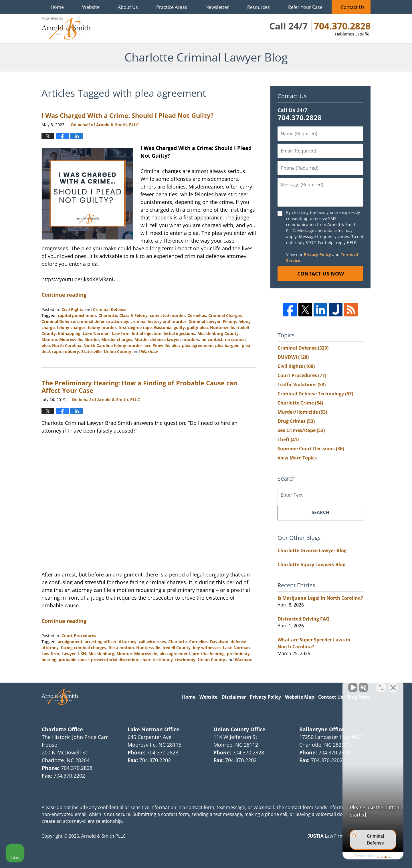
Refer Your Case (305, 7)
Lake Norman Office (153, 729)
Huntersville (222, 327)
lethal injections (179, 333)
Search (320, 512)
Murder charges (117, 339)
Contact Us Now (321, 274)
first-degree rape (135, 327)
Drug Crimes (296, 421)
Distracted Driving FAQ (304, 619)
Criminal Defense (110, 309)
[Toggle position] (381, 685)
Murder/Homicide (302, 412)
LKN (82, 654)
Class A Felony (133, 315)
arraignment (70, 642)
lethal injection (147, 333)
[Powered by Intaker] (363, 856)
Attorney (128, 642)
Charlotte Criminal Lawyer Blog (66, 29)
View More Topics (297, 458)
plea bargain (227, 345)
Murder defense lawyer (157, 339)
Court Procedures (79, 636)
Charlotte (108, 315)
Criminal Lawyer (205, 321)
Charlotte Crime (300, 403)
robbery (71, 351)
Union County (118, 351)
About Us (128, 7)
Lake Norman (96, 333)
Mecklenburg (101, 654)
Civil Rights (72, 309)
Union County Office (239, 729)
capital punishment (77, 315)
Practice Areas (172, 7)
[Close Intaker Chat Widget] (393, 685)
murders (191, 339)
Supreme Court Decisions (311, 449)
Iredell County (177, 648)
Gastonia (163, 327)
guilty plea (197, 327)
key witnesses (207, 648)
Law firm (121, 333)
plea (176, 345)
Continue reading (64, 295)
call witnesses (152, 642)
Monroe (49, 339)
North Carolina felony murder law (117, 345)
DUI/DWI (293, 357)
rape (57, 351)
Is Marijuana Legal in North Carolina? (320, 598)
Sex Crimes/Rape (301, 430)
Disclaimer (234, 697)
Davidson (219, 642)
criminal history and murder (158, 321)
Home (57, 7)
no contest (212, 339)
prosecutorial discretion (115, 660)
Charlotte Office (62, 729)
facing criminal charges (84, 648)
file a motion (121, 648)
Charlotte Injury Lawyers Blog (311, 564)
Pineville (161, 345)
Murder (92, 339)
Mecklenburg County (218, 333)
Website (91, 7)
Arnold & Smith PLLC (103, 836)
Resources (259, 7)
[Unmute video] (311, 685)
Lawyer (69, 654)
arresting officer (101, 642)
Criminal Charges (225, 315)
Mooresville (71, 339)
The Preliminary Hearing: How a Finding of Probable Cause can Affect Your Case (139, 387)
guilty (179, 327)
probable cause (74, 660)
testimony (185, 660)
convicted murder (168, 315)
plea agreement (197, 345)
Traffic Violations (302, 385)
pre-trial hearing (209, 654)
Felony (229, 321)
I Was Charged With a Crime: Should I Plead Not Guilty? (128, 115)
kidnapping (69, 333)
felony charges (71, 327)
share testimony (157, 660)
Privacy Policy (317, 254)
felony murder (102, 327)
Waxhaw (149, 351)
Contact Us (353, 7)
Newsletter (217, 7)
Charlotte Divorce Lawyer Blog (312, 550)
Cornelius (197, 315)
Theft (288, 439)
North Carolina (67, 345)
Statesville (91, 351)
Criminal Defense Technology (315, 394)
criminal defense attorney (103, 321)
